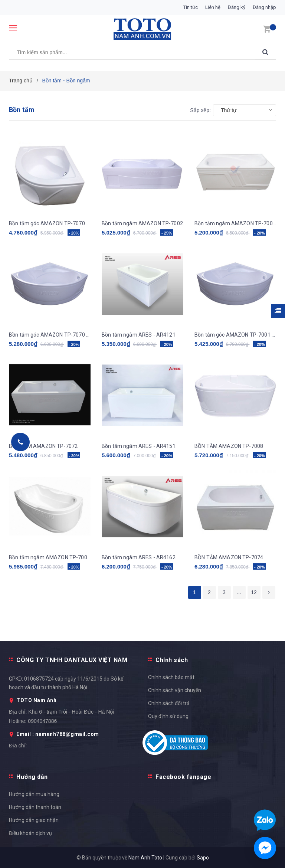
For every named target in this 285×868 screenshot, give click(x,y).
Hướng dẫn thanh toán (35, 807)
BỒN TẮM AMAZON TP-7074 (229, 557)
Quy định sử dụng (168, 716)
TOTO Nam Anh (36, 700)
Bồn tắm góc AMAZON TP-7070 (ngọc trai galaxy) (50, 223)
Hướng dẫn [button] (32, 777)
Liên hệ (213, 7)
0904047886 (42, 721)
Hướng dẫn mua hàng (34, 794)
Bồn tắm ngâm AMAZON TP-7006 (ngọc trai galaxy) (235, 223)
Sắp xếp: (200, 110)
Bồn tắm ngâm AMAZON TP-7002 (142, 223)
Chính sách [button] (172, 660)
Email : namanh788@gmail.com (58, 734)
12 (254, 592)
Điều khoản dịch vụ (30, 833)
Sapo (203, 858)
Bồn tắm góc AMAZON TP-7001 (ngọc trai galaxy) (235, 335)
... (239, 592)
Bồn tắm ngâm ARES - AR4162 (139, 557)
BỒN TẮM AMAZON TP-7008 (229, 446)
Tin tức (191, 7)
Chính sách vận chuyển (175, 690)
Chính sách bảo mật (171, 677)
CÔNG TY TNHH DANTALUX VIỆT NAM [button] (72, 660)
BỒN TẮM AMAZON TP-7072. (44, 446)
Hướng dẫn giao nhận (34, 820)
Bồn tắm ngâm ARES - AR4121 (139, 335)
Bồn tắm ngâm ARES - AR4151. (139, 446)
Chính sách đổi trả (169, 703)
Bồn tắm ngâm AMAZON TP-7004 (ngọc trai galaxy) (50, 557)
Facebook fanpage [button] (183, 777)
